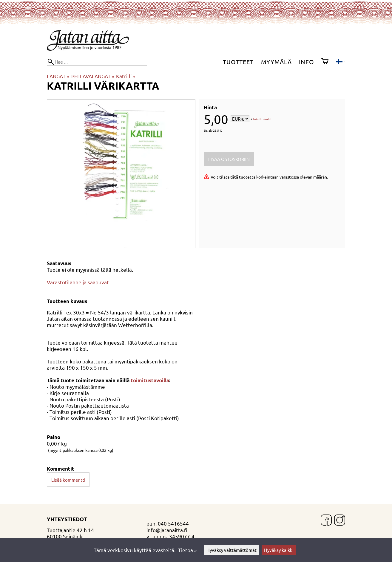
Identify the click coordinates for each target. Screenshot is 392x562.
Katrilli (125, 76)
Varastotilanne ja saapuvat (78, 282)
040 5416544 (173, 523)
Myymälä (276, 62)
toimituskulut (262, 119)
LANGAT (58, 76)
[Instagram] (340, 521)
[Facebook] (326, 521)
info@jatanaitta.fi (167, 530)
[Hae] (97, 62)
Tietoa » (187, 550)
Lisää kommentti (68, 480)
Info (307, 62)
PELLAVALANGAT (93, 76)
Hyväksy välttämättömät (232, 550)
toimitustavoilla (150, 380)
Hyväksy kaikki (279, 550)
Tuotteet (238, 62)
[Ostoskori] (325, 62)
